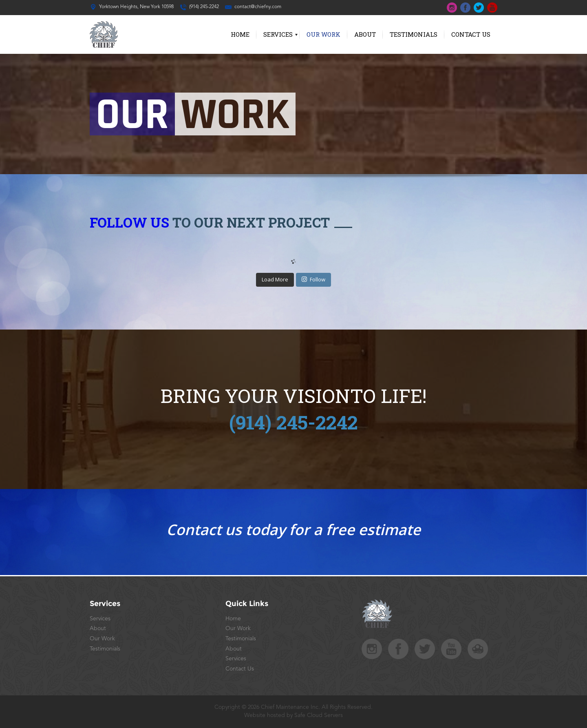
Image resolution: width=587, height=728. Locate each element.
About (365, 34)
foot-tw (425, 649)
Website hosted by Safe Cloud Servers (293, 715)
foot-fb (398, 649)
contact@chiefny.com (258, 7)
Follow (313, 279)
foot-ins (372, 649)
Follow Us (129, 222)
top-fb (465, 8)
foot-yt (451, 649)
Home (240, 34)
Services (278, 34)
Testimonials (414, 34)
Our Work (323, 34)
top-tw (479, 8)
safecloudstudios (478, 649)
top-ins (452, 8)
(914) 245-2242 (204, 7)
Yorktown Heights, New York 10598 (136, 7)
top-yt (492, 8)
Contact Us (471, 34)
